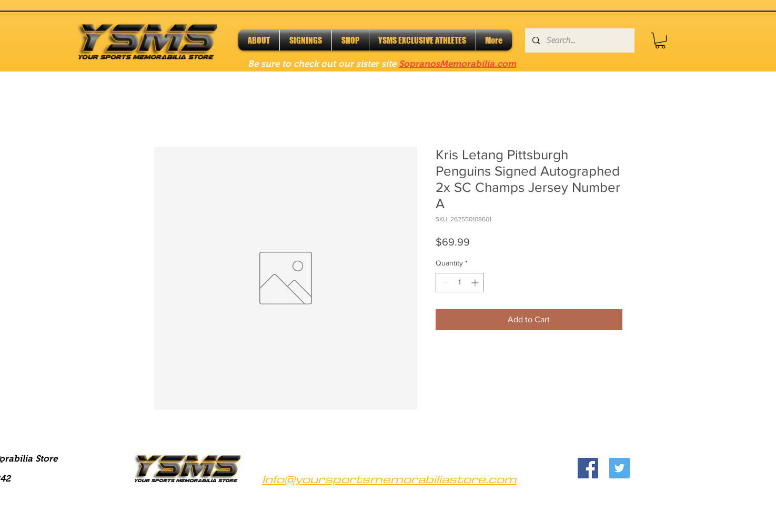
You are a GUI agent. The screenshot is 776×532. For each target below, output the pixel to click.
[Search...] (579, 40)
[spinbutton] (460, 283)
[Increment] (476, 283)
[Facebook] (588, 468)
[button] (660, 40)
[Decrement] (444, 283)
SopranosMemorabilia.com (457, 64)
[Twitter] (619, 468)
